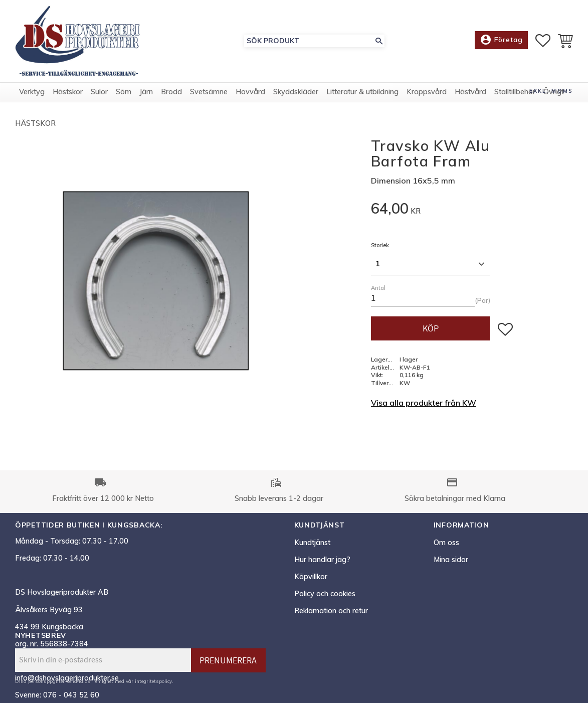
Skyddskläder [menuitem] (296, 92)
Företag (501, 40)
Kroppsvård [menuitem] (427, 92)
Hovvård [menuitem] (250, 92)
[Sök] (379, 41)
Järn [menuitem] (146, 92)
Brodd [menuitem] (171, 92)
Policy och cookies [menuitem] (325, 594)
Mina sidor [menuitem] (451, 560)
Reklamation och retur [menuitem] (331, 611)
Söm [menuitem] (124, 92)
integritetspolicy (153, 681)
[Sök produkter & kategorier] (309, 41)
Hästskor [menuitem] (68, 92)
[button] (543, 41)
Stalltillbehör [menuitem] (515, 92)
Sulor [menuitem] (99, 92)
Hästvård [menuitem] (470, 92)
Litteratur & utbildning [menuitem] (362, 92)
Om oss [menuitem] (446, 543)
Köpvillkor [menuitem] (311, 577)
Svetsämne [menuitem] (209, 92)
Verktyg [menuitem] (32, 92)
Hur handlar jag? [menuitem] (322, 560)
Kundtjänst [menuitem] (312, 543)
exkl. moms (551, 91)
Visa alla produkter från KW (424, 403)
